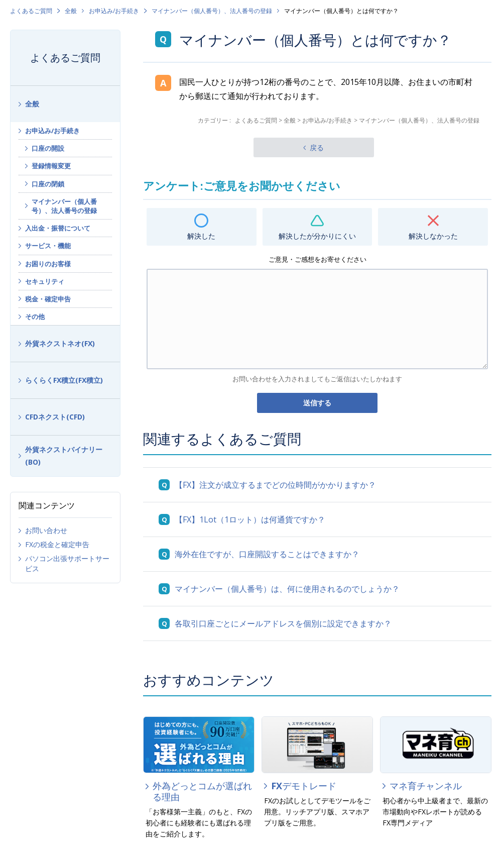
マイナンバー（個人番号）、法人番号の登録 (212, 11)
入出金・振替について (58, 228)
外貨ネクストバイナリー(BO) (64, 456)
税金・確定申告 (48, 299)
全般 (71, 11)
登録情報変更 (51, 166)
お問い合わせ (46, 530)
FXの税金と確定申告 (57, 544)
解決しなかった (433, 236)
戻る (317, 147)
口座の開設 (48, 148)
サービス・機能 (48, 246)
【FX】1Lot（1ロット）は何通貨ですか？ (250, 519)
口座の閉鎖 (48, 184)
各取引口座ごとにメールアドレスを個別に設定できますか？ (283, 623)
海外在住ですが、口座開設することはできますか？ (267, 554)
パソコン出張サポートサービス (67, 563)
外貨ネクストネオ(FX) (60, 343)
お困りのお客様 (48, 264)
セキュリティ (45, 281)
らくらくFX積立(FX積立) (64, 380)
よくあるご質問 (31, 11)
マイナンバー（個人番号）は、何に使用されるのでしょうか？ (287, 589)
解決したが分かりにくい (317, 236)
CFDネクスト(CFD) (55, 417)
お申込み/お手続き (114, 11)
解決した (201, 236)
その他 (35, 316)
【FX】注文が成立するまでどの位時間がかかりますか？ (275, 485)
